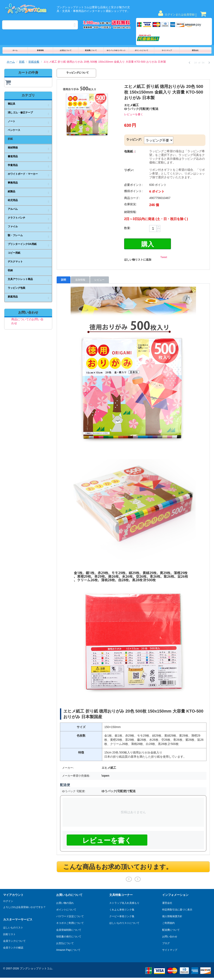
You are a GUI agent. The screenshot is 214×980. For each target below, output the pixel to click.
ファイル (13, 227)
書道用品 (13, 156)
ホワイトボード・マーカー (23, 174)
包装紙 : (130, 151)
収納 (10, 270)
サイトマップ (167, 50)
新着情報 (40, 50)
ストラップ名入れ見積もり (124, 902)
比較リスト (9, 933)
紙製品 (11, 191)
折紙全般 (34, 62)
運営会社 (195, 50)
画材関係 (13, 148)
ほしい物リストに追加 (138, 259)
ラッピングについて (78, 73)
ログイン (8, 900)
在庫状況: (130, 204)
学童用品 (13, 165)
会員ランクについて (14, 940)
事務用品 (13, 183)
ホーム (15, 50)
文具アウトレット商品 (20, 279)
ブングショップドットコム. (36, 968)
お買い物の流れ (65, 902)
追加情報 (80, 279)
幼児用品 (13, 200)
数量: (127, 228)
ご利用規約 (168, 922)
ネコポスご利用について (70, 922)
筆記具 (11, 104)
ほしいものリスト (13, 927)
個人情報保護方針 (172, 915)
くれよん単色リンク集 (122, 909)
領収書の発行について (69, 936)
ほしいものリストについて (124, 922)
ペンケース (14, 130)
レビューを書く (134, 114)
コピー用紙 (14, 253)
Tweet (164, 257)
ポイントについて (141, 50)
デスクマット (15, 262)
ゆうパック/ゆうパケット (116, 50)
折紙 (22, 62)
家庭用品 (13, 297)
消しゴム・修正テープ (20, 113)
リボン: (129, 170)
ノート (11, 121)
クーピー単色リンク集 (122, 915)
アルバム (13, 209)
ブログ (166, 942)
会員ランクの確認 (13, 947)
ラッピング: (134, 139)
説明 (64, 279)
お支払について (66, 50)
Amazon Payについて (68, 949)
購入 (148, 244)
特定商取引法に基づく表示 (177, 909)
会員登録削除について (69, 929)
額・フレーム (15, 235)
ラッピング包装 (17, 288)
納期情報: (130, 212)
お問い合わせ (170, 936)
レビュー (99, 279)
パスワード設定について (70, 915)
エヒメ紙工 (131, 105)
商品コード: (132, 198)
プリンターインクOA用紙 (22, 244)
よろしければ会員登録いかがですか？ (24, 906)
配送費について (91, 50)
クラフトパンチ (17, 218)
